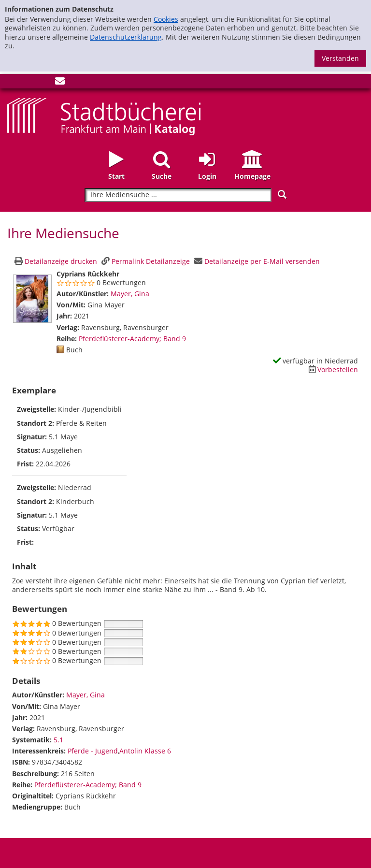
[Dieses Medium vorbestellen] (332, 369)
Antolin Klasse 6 (145, 751)
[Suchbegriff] (178, 195)
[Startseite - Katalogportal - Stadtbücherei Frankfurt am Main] (104, 116)
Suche (162, 176)
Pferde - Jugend (93, 751)
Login (207, 176)
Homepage (252, 176)
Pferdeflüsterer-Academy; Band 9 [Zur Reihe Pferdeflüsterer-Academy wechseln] (132, 339)
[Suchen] (282, 195)
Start (116, 176)
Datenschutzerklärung (126, 37)
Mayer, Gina (130, 294)
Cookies (166, 19)
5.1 (58, 740)
